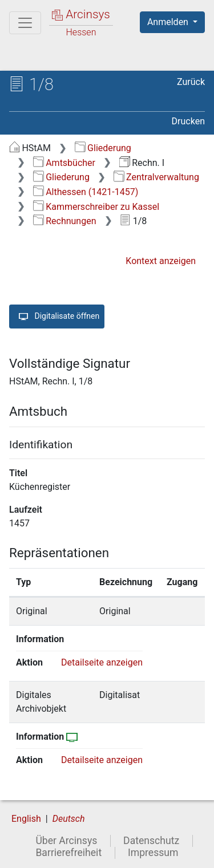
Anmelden (169, 22)
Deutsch (69, 819)
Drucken (188, 121)
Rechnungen (65, 221)
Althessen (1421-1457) (86, 192)
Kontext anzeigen (161, 261)
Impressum (153, 853)
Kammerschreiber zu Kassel (96, 207)
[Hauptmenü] (25, 23)
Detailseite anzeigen (102, 662)
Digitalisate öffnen (57, 317)
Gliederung (103, 148)
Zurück (191, 82)
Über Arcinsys (66, 841)
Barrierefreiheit (68, 853)
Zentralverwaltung (156, 177)
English (26, 819)
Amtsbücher (64, 163)
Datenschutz (151, 841)
